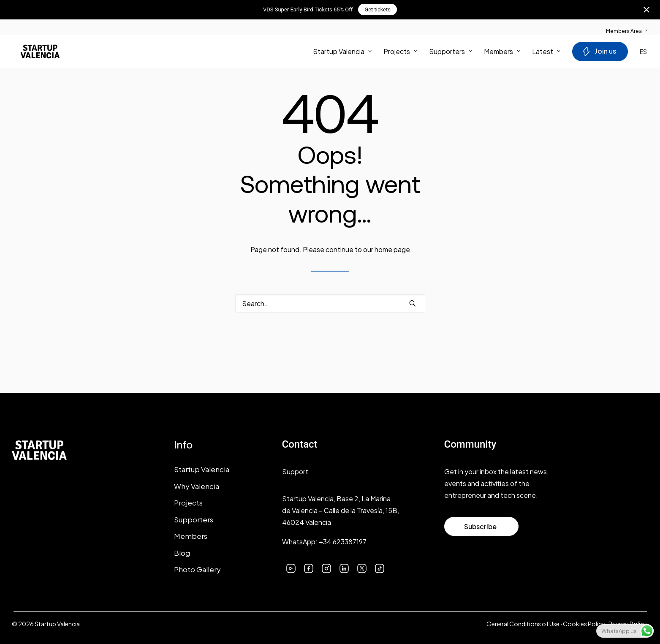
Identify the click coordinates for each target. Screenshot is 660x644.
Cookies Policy (584, 624)
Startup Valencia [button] (342, 53)
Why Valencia (197, 486)
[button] (413, 303)
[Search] (330, 303)
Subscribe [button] (480, 526)
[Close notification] (646, 10)
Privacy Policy (628, 624)
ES (643, 53)
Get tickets (378, 10)
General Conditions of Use (523, 624)
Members (502, 53)
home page (392, 249)
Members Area (626, 31)
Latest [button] (546, 53)
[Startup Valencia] (34, 53)
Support (295, 471)
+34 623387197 (343, 542)
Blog (182, 553)
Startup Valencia (202, 469)
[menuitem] (626, 27)
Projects (400, 53)
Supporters (451, 53)
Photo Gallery (197, 569)
